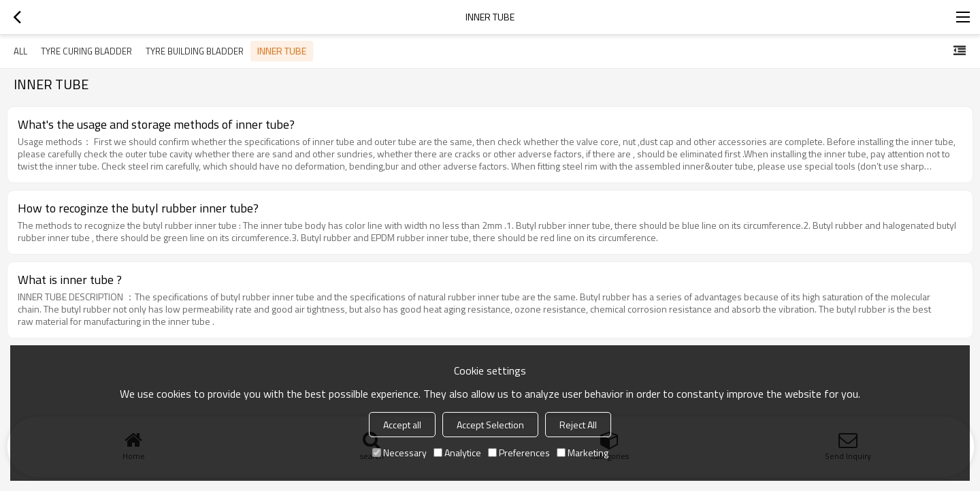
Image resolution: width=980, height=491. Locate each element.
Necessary (399, 453)
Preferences (519, 453)
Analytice (457, 453)
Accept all (402, 425)
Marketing (583, 453)
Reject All (578, 425)
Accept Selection (490, 425)
